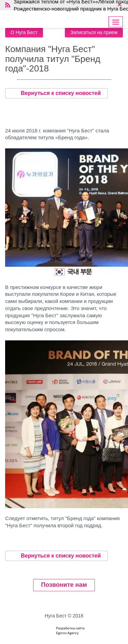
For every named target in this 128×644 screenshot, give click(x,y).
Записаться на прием (94, 32)
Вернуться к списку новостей (56, 93)
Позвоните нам (64, 585)
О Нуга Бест (24, 32)
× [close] (119, 5)
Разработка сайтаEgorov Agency (70, 630)
